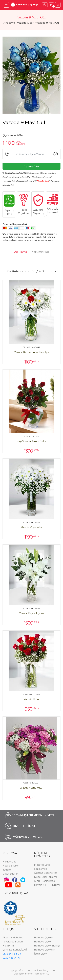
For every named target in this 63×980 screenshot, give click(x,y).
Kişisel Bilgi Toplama (46, 877)
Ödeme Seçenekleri (46, 873)
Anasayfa (9, 23)
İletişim (7, 870)
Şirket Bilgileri (10, 874)
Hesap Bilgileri (11, 866)
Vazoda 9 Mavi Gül (48, 23)
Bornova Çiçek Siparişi (47, 946)
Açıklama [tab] (21, 252)
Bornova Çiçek (43, 942)
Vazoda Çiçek (26, 23)
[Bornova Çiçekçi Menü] (6, 5)
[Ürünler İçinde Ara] (58, 5)
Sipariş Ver (32, 166)
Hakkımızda (9, 862)
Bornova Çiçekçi (44, 938)
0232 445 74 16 (11, 958)
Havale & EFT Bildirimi (47, 885)
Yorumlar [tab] (40, 252)
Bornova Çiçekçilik (45, 950)
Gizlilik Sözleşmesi (45, 881)
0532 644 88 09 (12, 954)
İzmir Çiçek (41, 954)
